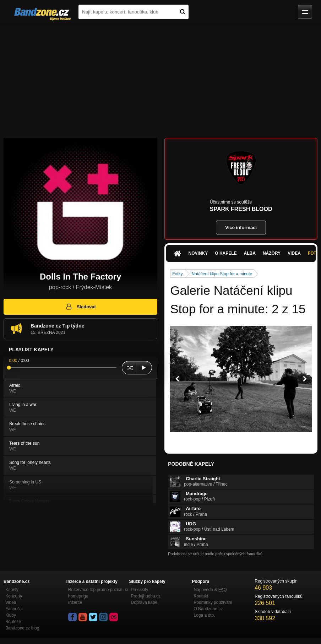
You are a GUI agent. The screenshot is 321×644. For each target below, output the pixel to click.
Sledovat (80, 307)
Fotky (177, 274)
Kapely (12, 590)
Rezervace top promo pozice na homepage (98, 593)
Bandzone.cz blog (22, 628)
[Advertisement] (160, 77)
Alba (250, 253)
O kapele (226, 253)
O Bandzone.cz (208, 609)
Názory (272, 253)
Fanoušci (14, 609)
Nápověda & (210, 590)
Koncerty (14, 596)
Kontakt (201, 596)
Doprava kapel (145, 602)
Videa (294, 253)
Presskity (140, 590)
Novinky (198, 253)
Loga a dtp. (204, 615)
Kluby (11, 615)
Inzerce (75, 602)
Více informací (241, 228)
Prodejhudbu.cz (146, 596)
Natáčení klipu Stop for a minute (222, 274)
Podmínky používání (213, 602)
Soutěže (13, 622)
